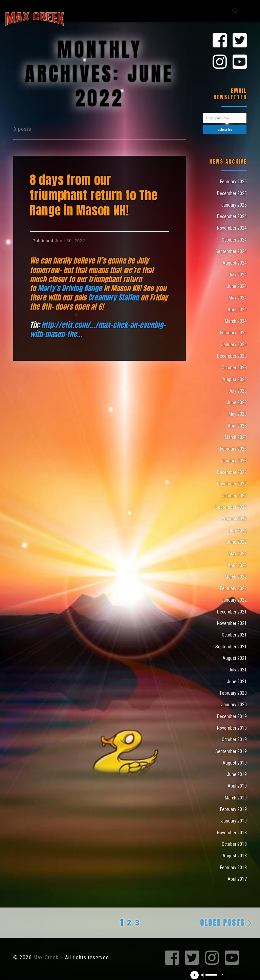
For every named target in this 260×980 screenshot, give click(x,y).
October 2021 (234, 635)
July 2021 (238, 670)
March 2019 (236, 798)
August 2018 (235, 856)
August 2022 (235, 519)
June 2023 (237, 402)
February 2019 (233, 809)
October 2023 (234, 368)
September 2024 (231, 251)
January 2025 (234, 205)
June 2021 (237, 682)
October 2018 (234, 844)
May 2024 (238, 298)
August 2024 (235, 263)
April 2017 (237, 879)
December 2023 (232, 356)
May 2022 (238, 554)
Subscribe (225, 130)
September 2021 (231, 647)
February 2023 (233, 449)
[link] (70, 288)
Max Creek (46, 958)
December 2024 (232, 216)
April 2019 (237, 786)
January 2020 (234, 705)
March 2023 (236, 437)
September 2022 (231, 507)
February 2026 (233, 182)
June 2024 (237, 286)
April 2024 (237, 310)
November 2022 (232, 484)
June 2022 (237, 542)
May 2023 (238, 414)
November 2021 (232, 623)
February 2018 (233, 868)
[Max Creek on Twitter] (240, 41)
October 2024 (234, 240)
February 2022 (233, 588)
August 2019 (235, 763)
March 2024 (236, 321)
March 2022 (236, 577)
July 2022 (238, 530)
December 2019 (232, 716)
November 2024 (232, 228)
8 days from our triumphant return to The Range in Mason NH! (93, 195)
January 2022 (234, 600)
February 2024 (233, 333)
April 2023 (237, 426)
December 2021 (232, 612)
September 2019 (231, 751)
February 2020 (233, 693)
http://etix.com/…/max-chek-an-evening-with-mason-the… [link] (98, 329)
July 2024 (238, 275)
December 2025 (232, 193)
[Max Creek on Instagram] (220, 62)
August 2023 (235, 379)
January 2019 (234, 821)
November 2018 (232, 833)
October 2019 (234, 739)
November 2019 (232, 728)
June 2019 (237, 774)
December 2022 (232, 472)
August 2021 (235, 658)
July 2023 (238, 391)
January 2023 (234, 461)
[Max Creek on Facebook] (220, 41)
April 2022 (237, 565)
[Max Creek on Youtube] (240, 62)
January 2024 (234, 345)
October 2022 (234, 496)
